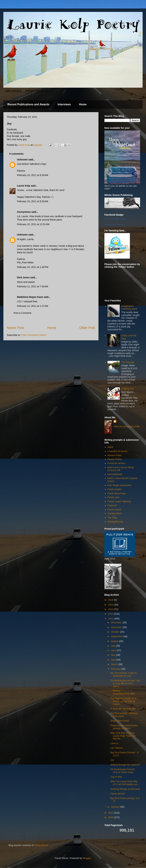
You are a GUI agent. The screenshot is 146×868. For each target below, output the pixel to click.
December (117, 622)
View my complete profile (127, 426)
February (116, 669)
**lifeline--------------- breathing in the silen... (124, 692)
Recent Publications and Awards (28, 104)
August (115, 641)
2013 (111, 609)
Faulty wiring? (118, 794)
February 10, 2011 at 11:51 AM (33, 224)
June (114, 650)
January (115, 807)
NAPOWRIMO (115, 474)
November (117, 627)
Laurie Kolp (24, 186)
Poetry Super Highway (119, 501)
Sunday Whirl (115, 513)
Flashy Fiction (115, 459)
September (117, 636)
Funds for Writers (117, 463)
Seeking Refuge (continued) (125, 789)
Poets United (114, 510)
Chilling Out (127, 389)
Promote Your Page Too (114, 224)
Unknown (22, 160)
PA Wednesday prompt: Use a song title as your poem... (125, 683)
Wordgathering (115, 522)
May (113, 655)
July (113, 646)
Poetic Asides (115, 489)
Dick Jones (23, 277)
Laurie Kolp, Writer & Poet (115, 219)
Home (83, 104)
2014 (111, 605)
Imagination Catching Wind (129, 307)
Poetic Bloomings (117, 493)
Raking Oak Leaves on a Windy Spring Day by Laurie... (123, 701)
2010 (111, 813)
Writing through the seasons (125, 765)
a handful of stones (117, 451)
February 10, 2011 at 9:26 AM (33, 175)
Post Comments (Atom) (34, 335)
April (114, 660)
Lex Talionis (117, 748)
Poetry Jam (113, 497)
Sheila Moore (41, 845)
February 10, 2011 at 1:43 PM (33, 267)
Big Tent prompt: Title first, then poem (124, 715)
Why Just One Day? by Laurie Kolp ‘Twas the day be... (123, 736)
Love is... (115, 743)
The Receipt (128, 362)
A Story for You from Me (123, 709)
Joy (112, 760)
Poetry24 (112, 505)
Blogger (87, 858)
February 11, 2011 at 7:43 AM (33, 286)
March (115, 664)
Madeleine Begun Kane (30, 297)
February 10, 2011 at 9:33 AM (33, 201)
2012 (111, 614)
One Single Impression (120, 485)
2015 (111, 600)
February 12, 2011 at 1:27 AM (33, 306)
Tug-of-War (116, 777)
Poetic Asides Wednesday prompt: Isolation (124, 727)
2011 (111, 619)
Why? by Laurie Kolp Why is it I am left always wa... (125, 783)
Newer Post (15, 328)
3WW (110, 447)
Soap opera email (120, 721)
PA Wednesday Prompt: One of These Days (123, 771)
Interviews (64, 104)
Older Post (87, 328)
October (115, 632)
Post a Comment (22, 313)
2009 (111, 817)
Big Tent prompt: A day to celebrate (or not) (124, 674)
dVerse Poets (115, 455)
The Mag (112, 518)
